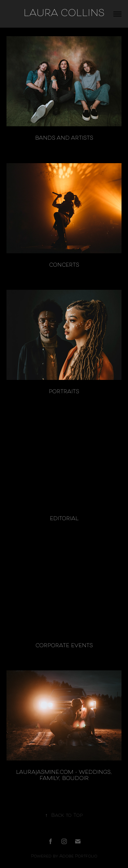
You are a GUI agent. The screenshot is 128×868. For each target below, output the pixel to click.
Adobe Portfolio (78, 856)
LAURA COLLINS (64, 14)
